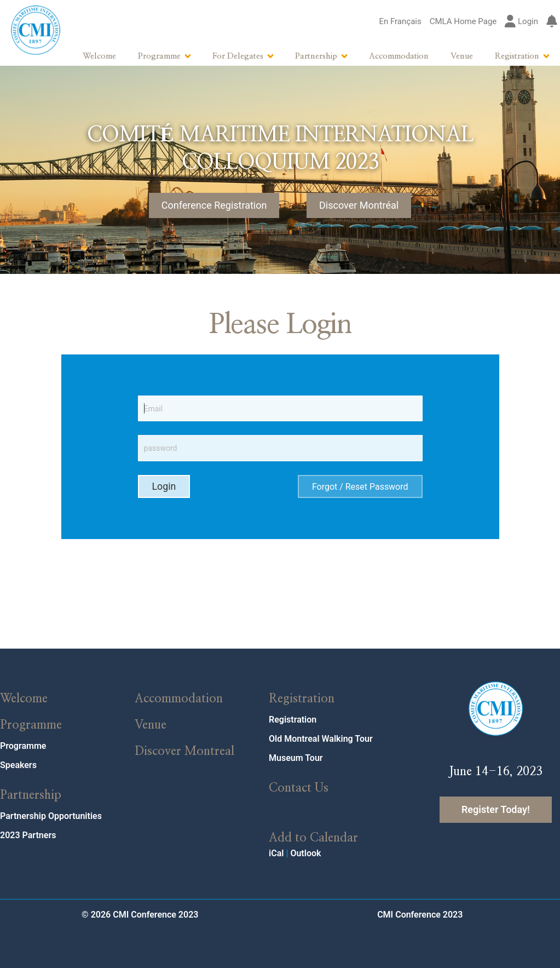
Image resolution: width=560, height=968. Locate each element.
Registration (517, 56)
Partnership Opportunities (51, 816)
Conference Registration (214, 205)
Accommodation (399, 56)
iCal (276, 853)
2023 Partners (28, 835)
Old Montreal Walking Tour (321, 739)
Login (521, 21)
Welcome (99, 56)
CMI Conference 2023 (420, 915)
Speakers (18, 765)
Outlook (305, 853)
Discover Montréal (359, 205)
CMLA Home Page (463, 21)
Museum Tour (296, 758)
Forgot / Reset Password (360, 487)
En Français (400, 21)
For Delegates (238, 56)
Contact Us (299, 788)
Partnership (316, 56)
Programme (159, 56)
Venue (462, 56)
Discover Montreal (184, 751)
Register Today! (496, 809)
